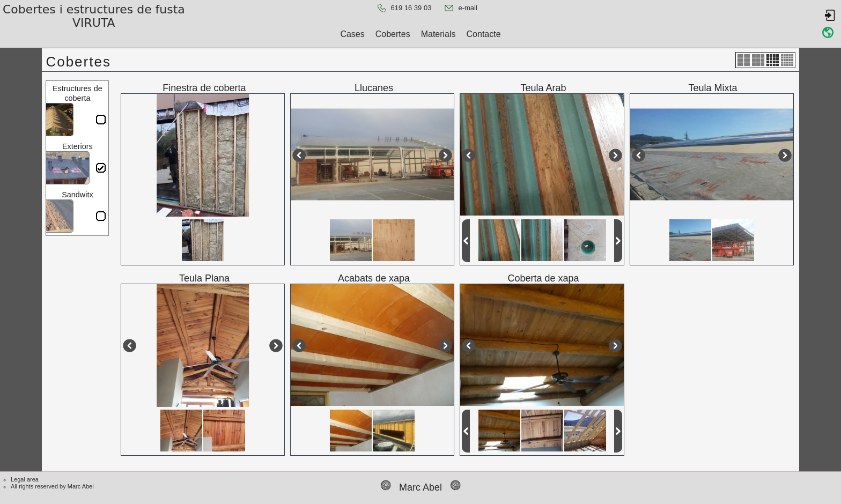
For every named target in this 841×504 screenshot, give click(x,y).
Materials (438, 34)
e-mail (467, 8)
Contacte (484, 34)
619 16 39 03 (411, 8)
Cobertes (393, 34)
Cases (352, 34)
